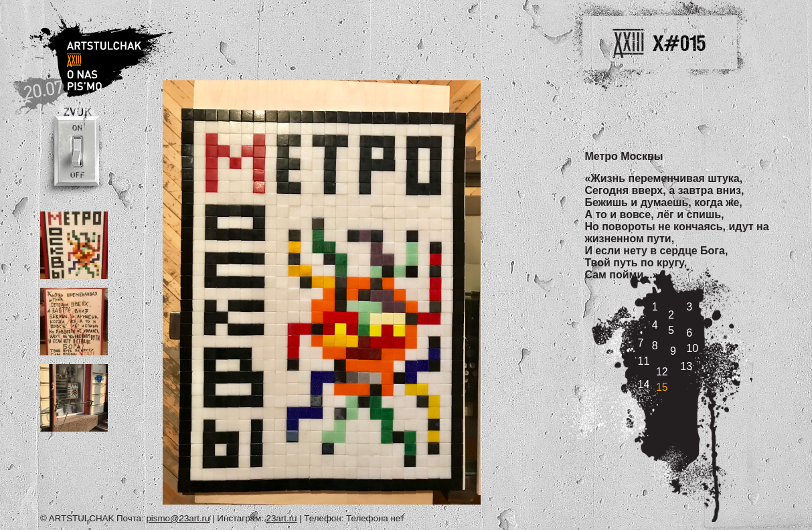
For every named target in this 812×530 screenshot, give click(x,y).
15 (662, 387)
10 (692, 348)
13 (686, 366)
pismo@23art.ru (178, 518)
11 (644, 361)
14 (644, 384)
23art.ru (282, 518)
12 (662, 372)
